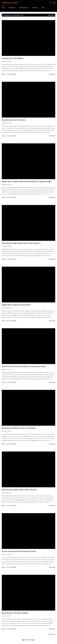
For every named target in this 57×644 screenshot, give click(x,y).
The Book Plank (10, 3)
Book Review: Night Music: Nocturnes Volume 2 (21, 243)
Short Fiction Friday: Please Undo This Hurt (19, 490)
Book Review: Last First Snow (14, 120)
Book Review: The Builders (13, 58)
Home (3, 8)
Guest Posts (35, 8)
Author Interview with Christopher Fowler (19, 551)
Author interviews (23, 8)
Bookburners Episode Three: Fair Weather (19, 428)
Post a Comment (11, 74)
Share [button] (3, 74)
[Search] (51, 3)
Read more (52, 74)
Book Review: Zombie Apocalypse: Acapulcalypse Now (24, 366)
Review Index (12, 8)
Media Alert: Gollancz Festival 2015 (16, 305)
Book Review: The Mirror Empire (15, 613)
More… (44, 8)
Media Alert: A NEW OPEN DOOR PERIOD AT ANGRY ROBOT (27, 181)
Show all (51, 15)
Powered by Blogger (28, 640)
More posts (52, 634)
